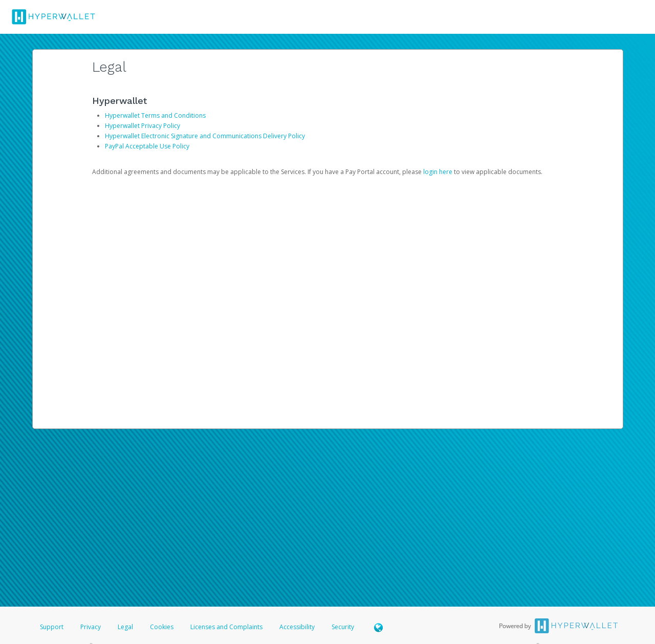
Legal (125, 627)
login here (438, 172)
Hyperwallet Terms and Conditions (155, 115)
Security (343, 627)
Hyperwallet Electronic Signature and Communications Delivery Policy (205, 136)
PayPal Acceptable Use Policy (147, 146)
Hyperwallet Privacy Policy (143, 126)
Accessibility (297, 627)
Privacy (91, 627)
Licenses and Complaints (227, 627)
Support (52, 627)
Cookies (162, 627)
